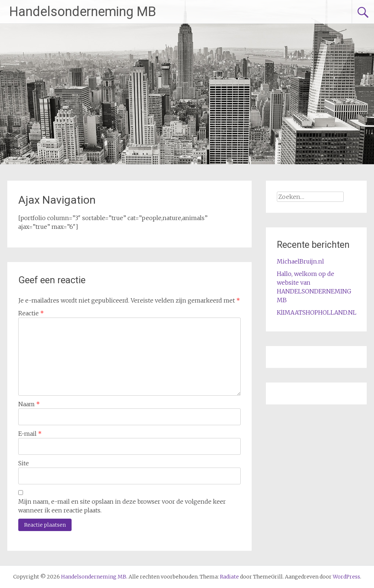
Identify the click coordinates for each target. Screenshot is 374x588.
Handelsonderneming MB (83, 12)
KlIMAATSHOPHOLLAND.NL (317, 312)
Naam (29, 404)
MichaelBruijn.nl (300, 261)
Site (24, 463)
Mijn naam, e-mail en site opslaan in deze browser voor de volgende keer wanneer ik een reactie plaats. (122, 506)
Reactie (31, 313)
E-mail (30, 434)
